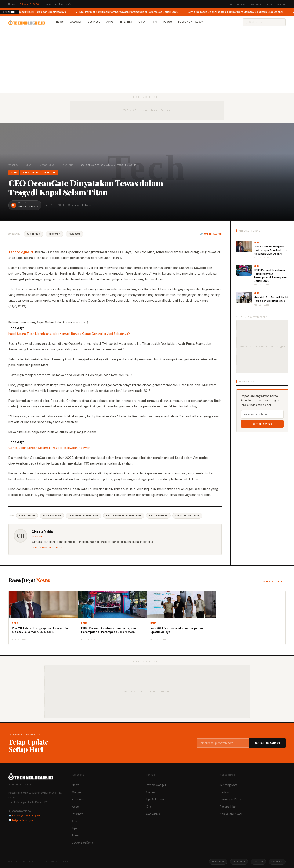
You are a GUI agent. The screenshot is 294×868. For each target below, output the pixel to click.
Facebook (74, 234)
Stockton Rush (52, 516)
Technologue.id (21, 252)
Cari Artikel (153, 814)
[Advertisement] (147, 61)
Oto (142, 22)
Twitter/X (239, 862)
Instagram (218, 862)
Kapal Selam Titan (187, 516)
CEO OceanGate (158, 516)
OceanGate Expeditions (84, 516)
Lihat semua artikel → (47, 548)
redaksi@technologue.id (27, 816)
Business (94, 22)
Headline (68, 165)
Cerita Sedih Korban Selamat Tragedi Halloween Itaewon (49, 448)
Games (151, 792)
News (60, 22)
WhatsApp (54, 234)
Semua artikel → (274, 582)
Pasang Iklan (228, 807)
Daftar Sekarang (267, 743)
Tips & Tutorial (155, 799)
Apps (110, 22)
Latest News (47, 165)
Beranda (14, 165)
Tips (154, 22)
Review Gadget (156, 785)
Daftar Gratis (262, 424)
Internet (126, 22)
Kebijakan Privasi (231, 814)
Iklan (269, 5)
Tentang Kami (238, 5)
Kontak (281, 5)
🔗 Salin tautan (211, 234)
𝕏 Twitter (33, 234)
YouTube (258, 862)
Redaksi (256, 5)
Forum (168, 22)
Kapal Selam (27, 516)
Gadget (76, 22)
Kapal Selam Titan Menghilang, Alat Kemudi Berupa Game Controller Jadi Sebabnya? (69, 334)
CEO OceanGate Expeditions (124, 516)
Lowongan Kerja (191, 22)
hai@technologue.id (24, 820)
